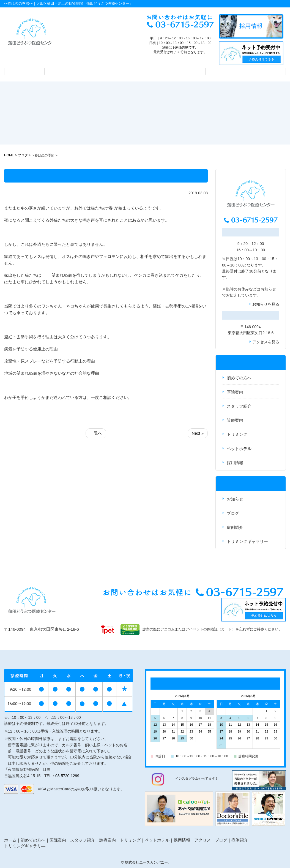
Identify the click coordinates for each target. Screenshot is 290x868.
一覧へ (96, 433)
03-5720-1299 (67, 776)
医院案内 (65, 71)
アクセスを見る (266, 342)
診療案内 (145, 71)
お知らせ (268, 289)
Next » (198, 433)
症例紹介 (235, 527)
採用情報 (235, 463)
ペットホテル (226, 71)
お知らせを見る (266, 304)
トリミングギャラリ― (25, 846)
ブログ (233, 513)
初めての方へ (24, 71)
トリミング (185, 71)
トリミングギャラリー (247, 541)
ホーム (10, 840)
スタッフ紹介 (105, 71)
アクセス (266, 71)
